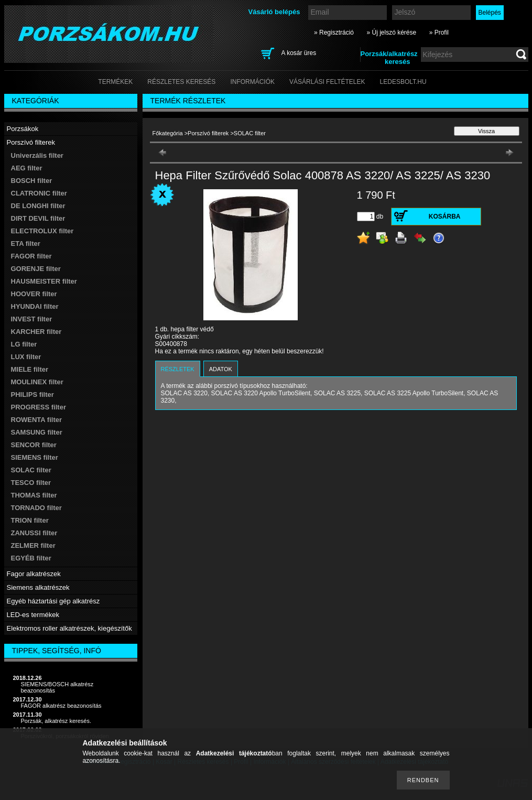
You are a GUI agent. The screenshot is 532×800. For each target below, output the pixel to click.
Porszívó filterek (208, 133)
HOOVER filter (34, 294)
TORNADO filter (36, 508)
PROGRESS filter (39, 407)
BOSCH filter (32, 181)
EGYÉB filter (31, 558)
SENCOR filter (34, 445)
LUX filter (26, 357)
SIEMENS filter (35, 457)
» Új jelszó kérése (391, 33)
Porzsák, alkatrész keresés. (56, 721)
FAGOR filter (31, 256)
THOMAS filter (34, 495)
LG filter (24, 344)
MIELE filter (30, 369)
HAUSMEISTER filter (44, 281)
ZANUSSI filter (34, 533)
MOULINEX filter (37, 382)
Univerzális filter (37, 155)
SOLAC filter (31, 470)
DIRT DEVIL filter (38, 218)
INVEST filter (32, 319)
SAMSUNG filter (37, 432)
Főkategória (168, 133)
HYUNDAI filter (35, 306)
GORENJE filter (36, 269)
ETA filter (26, 244)
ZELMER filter (33, 545)
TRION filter (30, 520)
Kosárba (445, 217)
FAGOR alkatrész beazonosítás (61, 706)
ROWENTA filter (37, 420)
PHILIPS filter (32, 394)
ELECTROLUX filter (42, 231)
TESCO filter (31, 483)
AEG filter (27, 168)
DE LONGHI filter (38, 206)
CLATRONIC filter (39, 193)
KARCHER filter (36, 332)
